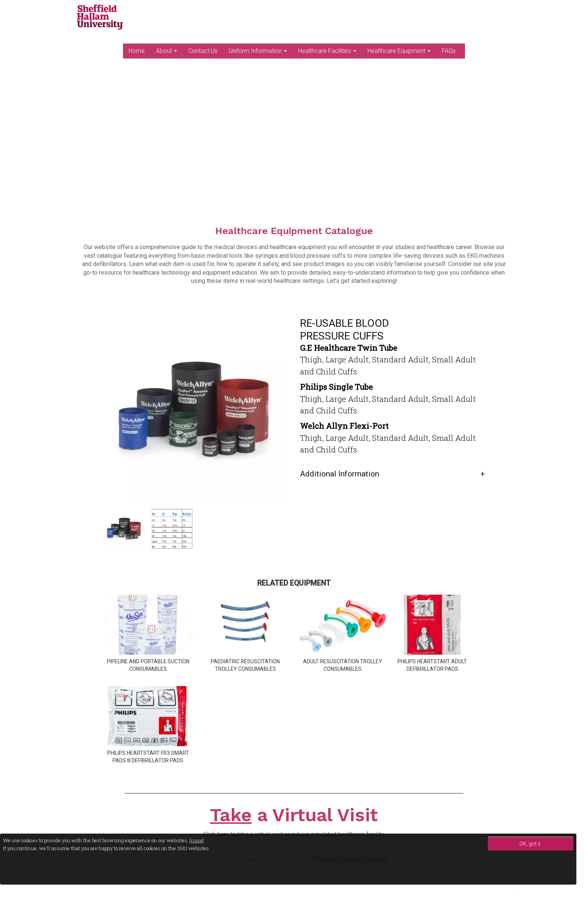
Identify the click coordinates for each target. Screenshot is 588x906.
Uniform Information (258, 51)
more (197, 840)
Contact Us (203, 51)
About (166, 51)
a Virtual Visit (294, 815)
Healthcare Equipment (399, 51)
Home (137, 51)
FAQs (449, 51)
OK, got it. (530, 844)
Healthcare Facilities (327, 51)
